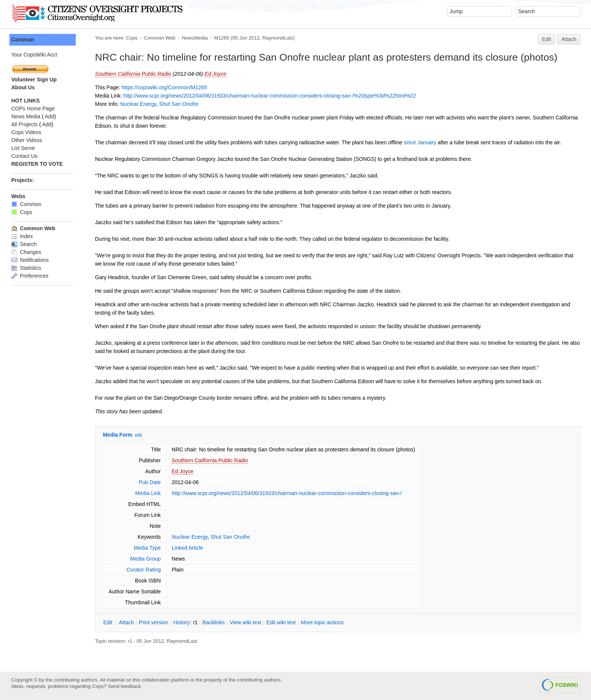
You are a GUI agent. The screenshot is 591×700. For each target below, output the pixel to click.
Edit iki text (281, 622)
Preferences (30, 276)
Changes (26, 252)
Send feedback (124, 686)
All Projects (24, 124)
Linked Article (188, 548)
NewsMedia (195, 38)
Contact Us (24, 156)
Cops (132, 38)
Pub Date (150, 482)
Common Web (160, 38)
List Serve (23, 148)
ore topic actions (322, 622)
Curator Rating (143, 570)
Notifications (30, 260)
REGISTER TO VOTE (37, 164)
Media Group (146, 559)
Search (24, 244)
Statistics (26, 268)
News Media (26, 116)
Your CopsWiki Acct (34, 55)
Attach (569, 39)
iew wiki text (246, 622)
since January (420, 142)
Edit (547, 39)
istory (182, 622)
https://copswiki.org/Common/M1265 (164, 87)
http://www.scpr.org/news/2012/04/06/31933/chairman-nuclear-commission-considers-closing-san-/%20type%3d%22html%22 (269, 96)
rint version (154, 622)
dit (109, 622)
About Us (23, 87)
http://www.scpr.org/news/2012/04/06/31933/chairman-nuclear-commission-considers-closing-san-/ (287, 493)
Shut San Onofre (179, 104)
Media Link (148, 493)
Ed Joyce (216, 74)
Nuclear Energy (138, 104)
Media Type (147, 548)
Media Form (118, 435)
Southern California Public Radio (133, 74)
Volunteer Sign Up (34, 79)
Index (22, 236)
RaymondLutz (278, 38)
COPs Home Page (33, 109)
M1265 (222, 38)
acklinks (214, 622)
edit (138, 435)
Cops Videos (26, 132)
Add (50, 116)
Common (23, 40)
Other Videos (27, 140)
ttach (126, 622)
